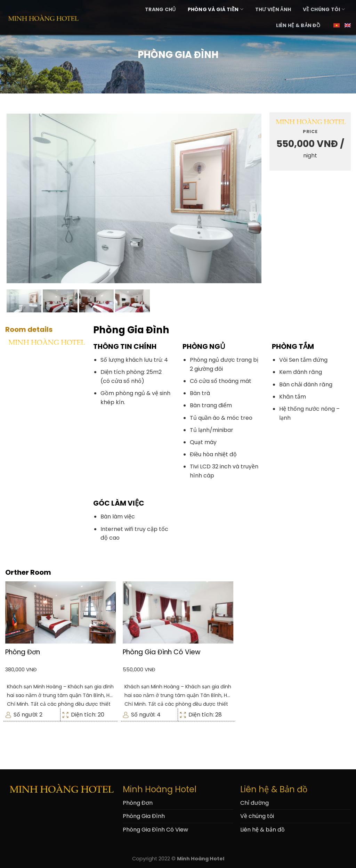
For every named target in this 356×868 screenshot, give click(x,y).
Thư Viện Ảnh (273, 9)
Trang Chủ (160, 9)
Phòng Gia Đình (144, 816)
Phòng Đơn (138, 803)
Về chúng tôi (324, 9)
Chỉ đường (254, 803)
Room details (29, 329)
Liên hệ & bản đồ (298, 25)
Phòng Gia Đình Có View (155, 830)
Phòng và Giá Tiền (216, 9)
